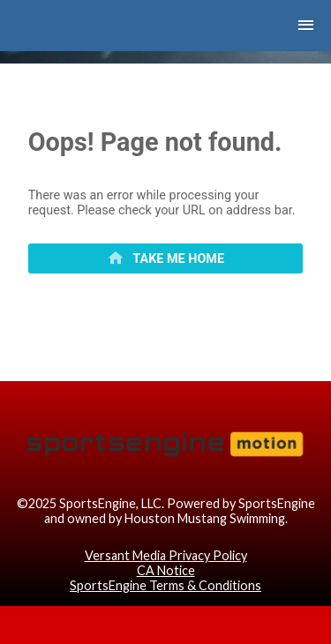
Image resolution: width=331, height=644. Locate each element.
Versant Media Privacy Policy (166, 555)
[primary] (166, 258)
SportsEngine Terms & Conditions (165, 585)
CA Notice (166, 570)
